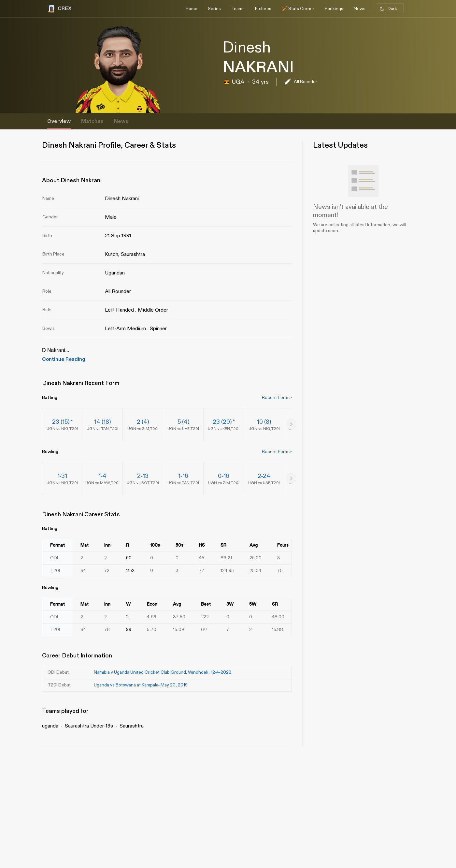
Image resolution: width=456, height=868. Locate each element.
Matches (92, 121)
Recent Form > (277, 397)
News (121, 121)
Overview (59, 121)
